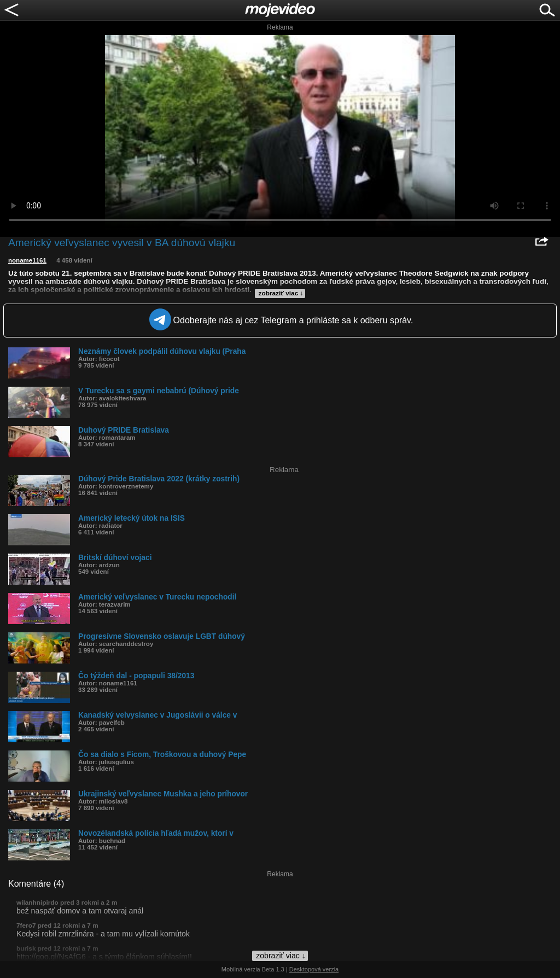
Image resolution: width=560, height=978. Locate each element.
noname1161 (27, 260)
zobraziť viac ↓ (281, 293)
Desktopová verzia (314, 969)
